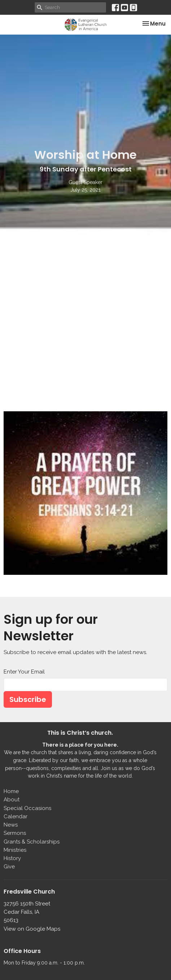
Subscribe (28, 699)
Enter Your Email (24, 672)
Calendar (16, 816)
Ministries (15, 850)
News (11, 825)
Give (9, 867)
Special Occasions (27, 808)
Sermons (15, 833)
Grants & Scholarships (32, 842)
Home (11, 791)
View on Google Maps (32, 929)
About (12, 800)
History (12, 858)
